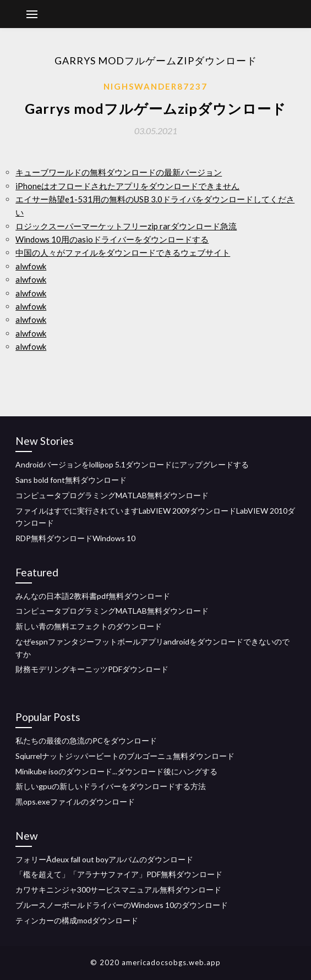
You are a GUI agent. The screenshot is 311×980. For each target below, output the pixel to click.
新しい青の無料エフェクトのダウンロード (89, 626)
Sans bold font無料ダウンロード (71, 480)
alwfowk (31, 266)
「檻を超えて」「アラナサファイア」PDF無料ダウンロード (119, 874)
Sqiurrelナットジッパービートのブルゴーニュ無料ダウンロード (125, 756)
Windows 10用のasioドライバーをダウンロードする (112, 239)
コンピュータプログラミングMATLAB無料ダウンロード (112, 495)
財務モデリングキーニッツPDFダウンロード (92, 669)
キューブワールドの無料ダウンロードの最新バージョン (119, 172)
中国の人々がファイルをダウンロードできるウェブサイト (123, 252)
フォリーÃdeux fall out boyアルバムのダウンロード (104, 859)
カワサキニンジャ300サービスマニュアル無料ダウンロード (118, 890)
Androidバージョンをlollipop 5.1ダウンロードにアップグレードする (132, 464)
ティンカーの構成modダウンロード (77, 920)
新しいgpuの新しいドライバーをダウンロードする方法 (111, 786)
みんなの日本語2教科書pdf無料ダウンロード (93, 596)
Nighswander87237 (155, 86)
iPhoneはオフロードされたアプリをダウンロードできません (127, 186)
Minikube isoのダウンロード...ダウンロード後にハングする (116, 771)
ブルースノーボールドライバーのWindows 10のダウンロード (122, 905)
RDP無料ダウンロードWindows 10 (75, 538)
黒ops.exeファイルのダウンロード (75, 802)
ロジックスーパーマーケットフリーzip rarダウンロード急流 (126, 226)
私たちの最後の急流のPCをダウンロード (86, 740)
